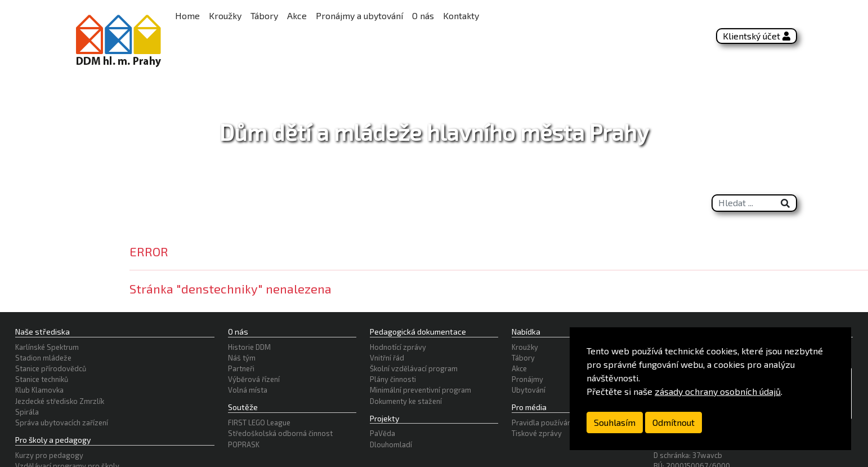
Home (187, 15)
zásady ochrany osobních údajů (718, 391)
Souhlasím (615, 422)
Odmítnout (674, 422)
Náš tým (242, 358)
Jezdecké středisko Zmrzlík (60, 401)
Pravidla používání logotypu (559, 422)
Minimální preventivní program (420, 390)
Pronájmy (527, 379)
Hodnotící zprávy (398, 347)
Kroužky (225, 15)
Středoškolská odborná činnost (280, 433)
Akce (297, 15)
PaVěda (382, 433)
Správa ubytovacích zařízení (62, 422)
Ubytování (529, 390)
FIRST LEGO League (259, 422)
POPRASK (244, 444)
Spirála (27, 412)
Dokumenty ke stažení (406, 401)
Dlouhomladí (391, 444)
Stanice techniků (42, 379)
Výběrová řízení (254, 379)
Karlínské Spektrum (47, 347)
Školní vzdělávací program (414, 368)
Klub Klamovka (39, 390)
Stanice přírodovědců (51, 368)
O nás (423, 15)
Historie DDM (249, 347)
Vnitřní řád (387, 358)
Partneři (241, 368)
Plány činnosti (393, 379)
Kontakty (461, 15)
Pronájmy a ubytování (359, 15)
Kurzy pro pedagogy (49, 455)
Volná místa (248, 390)
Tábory (264, 15)
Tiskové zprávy (537, 433)
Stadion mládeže (43, 358)
